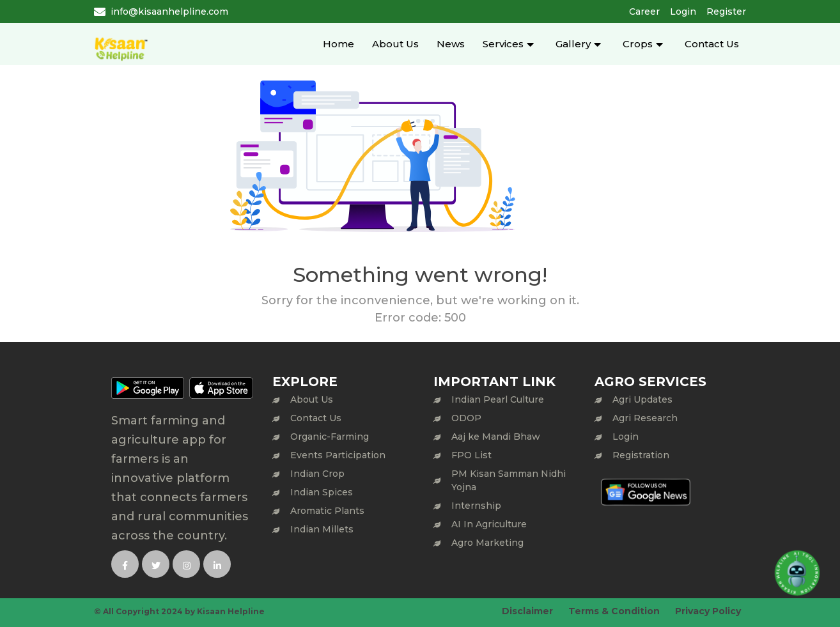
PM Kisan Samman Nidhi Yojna (509, 480)
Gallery (573, 44)
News (451, 44)
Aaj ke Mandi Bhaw (496, 437)
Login (683, 12)
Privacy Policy (708, 611)
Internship (476, 506)
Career (644, 12)
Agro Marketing (487, 543)
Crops (638, 44)
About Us (395, 44)
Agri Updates (642, 399)
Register (726, 12)
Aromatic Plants (327, 511)
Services (503, 44)
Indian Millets (322, 529)
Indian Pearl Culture (498, 399)
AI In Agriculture (489, 524)
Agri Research (645, 418)
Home (338, 44)
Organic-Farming (330, 437)
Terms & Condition (614, 611)
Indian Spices (322, 492)
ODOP (466, 418)
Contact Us (712, 44)
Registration (641, 455)
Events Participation (338, 455)
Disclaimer (527, 611)
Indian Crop (317, 474)
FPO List (471, 455)
